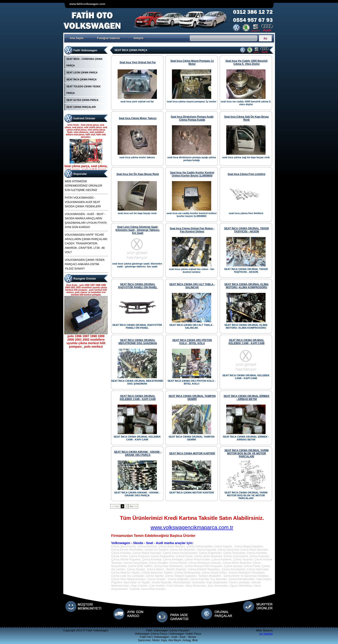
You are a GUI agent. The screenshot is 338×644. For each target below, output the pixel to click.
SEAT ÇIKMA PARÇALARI (81, 107)
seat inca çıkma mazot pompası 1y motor (192, 62)
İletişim (138, 38)
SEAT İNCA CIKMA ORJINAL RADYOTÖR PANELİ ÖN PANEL (138, 286)
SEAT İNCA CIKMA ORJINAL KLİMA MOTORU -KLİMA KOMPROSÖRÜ (246, 286)
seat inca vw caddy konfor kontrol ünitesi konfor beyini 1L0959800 (192, 174)
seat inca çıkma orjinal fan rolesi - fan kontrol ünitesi (192, 230)
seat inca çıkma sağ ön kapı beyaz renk (246, 118)
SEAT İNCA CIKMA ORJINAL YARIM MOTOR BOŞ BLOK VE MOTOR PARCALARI (247, 453)
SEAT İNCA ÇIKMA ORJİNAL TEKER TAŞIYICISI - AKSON (246, 230)
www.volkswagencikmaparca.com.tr (192, 527)
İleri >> (133, 506)
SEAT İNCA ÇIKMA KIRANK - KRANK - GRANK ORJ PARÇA (138, 453)
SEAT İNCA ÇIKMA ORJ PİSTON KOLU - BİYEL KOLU (192, 342)
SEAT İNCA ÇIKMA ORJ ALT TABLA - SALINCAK (192, 286)
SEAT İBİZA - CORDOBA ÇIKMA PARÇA (85, 62)
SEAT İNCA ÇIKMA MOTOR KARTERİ (192, 453)
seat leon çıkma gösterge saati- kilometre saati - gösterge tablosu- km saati (138, 230)
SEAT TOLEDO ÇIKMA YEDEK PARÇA (84, 90)
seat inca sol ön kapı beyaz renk (138, 174)
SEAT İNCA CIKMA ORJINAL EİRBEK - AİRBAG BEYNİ (247, 398)
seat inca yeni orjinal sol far (138, 62)
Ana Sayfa (77, 38)
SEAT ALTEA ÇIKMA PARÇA (83, 100)
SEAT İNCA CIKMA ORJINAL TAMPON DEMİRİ (192, 398)
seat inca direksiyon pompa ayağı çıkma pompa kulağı (192, 118)
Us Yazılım (266, 634)
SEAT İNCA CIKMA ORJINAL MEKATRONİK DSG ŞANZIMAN (138, 342)
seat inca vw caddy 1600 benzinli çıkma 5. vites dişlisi (246, 62)
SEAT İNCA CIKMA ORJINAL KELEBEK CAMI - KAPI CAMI (246, 342)
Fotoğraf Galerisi (108, 38)
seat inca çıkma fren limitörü (246, 174)
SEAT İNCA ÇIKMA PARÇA (82, 79)
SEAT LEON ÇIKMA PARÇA (82, 72)
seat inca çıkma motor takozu (138, 118)
